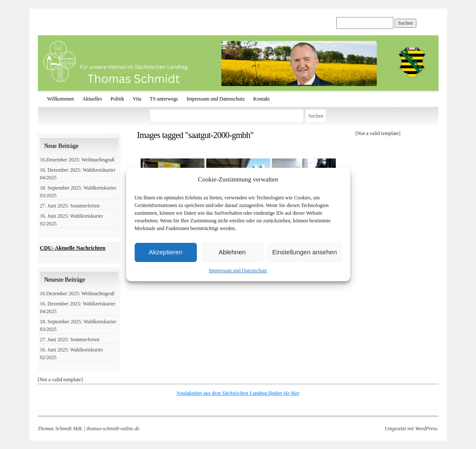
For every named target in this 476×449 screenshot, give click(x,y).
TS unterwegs (164, 99)
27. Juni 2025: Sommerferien (70, 206)
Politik (117, 99)
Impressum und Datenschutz (238, 271)
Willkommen (61, 99)
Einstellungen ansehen (305, 252)
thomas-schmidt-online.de (113, 429)
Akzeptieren (166, 252)
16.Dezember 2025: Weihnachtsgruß (77, 160)
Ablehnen (232, 252)
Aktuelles (92, 99)
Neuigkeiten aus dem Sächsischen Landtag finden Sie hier (238, 393)
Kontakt (261, 99)
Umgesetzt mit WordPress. (412, 429)
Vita (137, 99)
